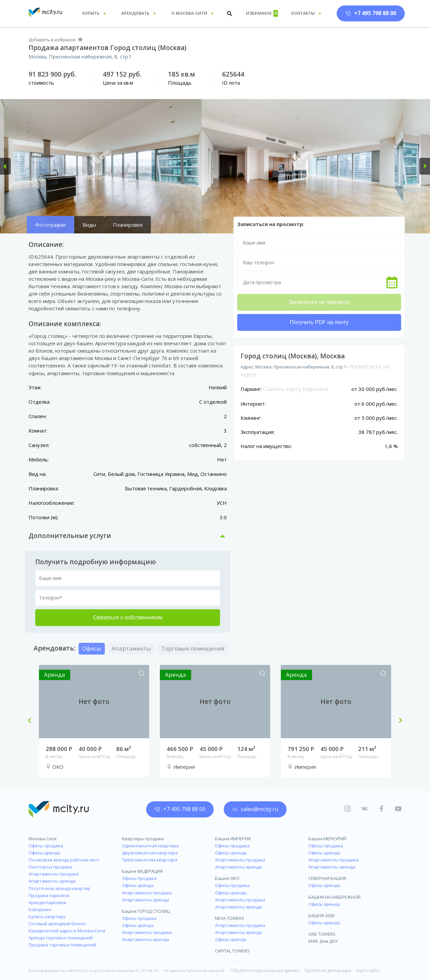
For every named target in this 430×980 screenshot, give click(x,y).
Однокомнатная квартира (150, 846)
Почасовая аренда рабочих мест (64, 860)
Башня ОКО (227, 878)
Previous (32, 721)
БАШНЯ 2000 (321, 916)
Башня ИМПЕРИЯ (233, 839)
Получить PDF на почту (319, 322)
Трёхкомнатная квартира (150, 860)
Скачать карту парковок (296, 389)
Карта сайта (368, 970)
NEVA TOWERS (230, 918)
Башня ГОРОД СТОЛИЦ (146, 911)
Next (398, 721)
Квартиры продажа (143, 839)
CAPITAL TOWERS (232, 951)
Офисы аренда (44, 853)
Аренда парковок (48, 902)
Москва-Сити (42, 839)
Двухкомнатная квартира (150, 853)
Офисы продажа (46, 846)
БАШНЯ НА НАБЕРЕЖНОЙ (334, 897)
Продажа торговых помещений (62, 945)
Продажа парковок (49, 895)
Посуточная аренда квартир (59, 888)
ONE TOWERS (322, 934)
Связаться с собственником (128, 617)
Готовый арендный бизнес (57, 924)
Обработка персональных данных (265, 970)
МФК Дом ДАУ (323, 941)
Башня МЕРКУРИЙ (327, 839)
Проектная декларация (328, 970)
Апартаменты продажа (54, 874)
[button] (5, 166)
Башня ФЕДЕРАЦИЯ (142, 871)
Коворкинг (40, 909)
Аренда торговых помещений (61, 938)
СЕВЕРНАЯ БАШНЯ (327, 878)
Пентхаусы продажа (50, 867)
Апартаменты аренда (52, 881)
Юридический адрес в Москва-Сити (67, 931)
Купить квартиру (47, 917)
